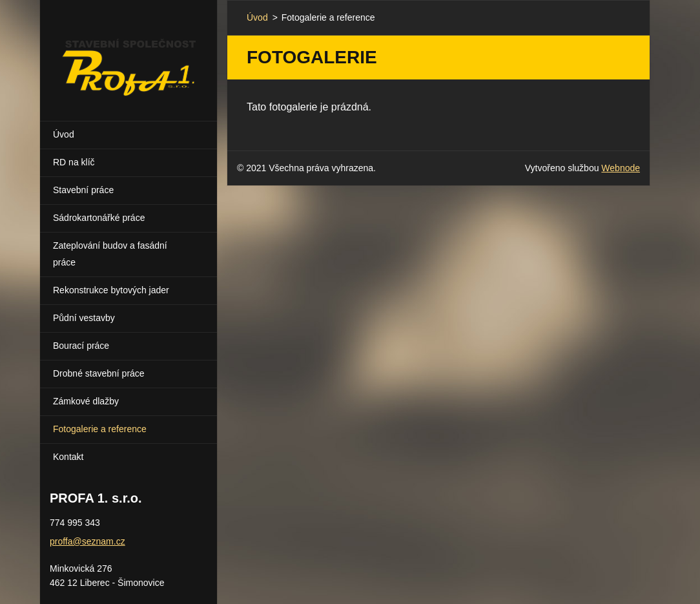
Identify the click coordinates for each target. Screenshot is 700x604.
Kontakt (68, 457)
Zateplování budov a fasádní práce (110, 254)
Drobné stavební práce (99, 373)
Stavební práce (83, 190)
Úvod (64, 134)
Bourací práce (81, 346)
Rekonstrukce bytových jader (111, 290)
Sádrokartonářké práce (99, 218)
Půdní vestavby (84, 318)
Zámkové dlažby (86, 401)
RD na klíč (74, 162)
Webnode (621, 168)
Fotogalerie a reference (100, 429)
